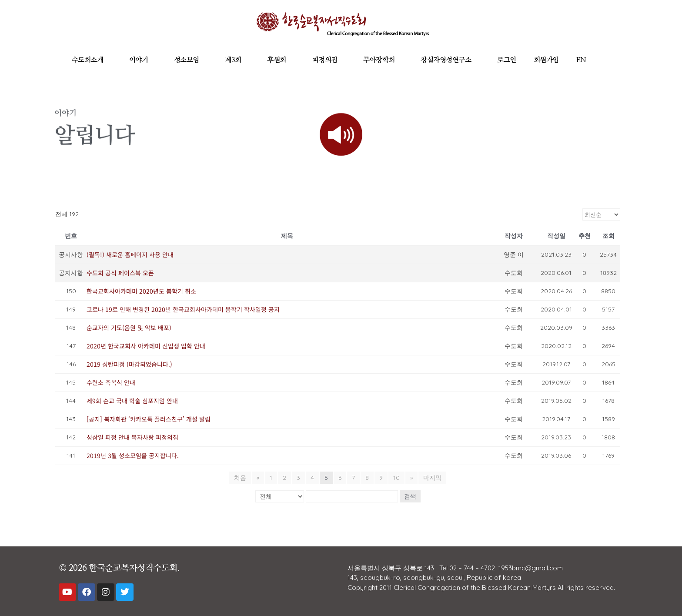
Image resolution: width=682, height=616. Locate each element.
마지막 (432, 478)
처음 (240, 478)
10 (396, 478)
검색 (410, 496)
